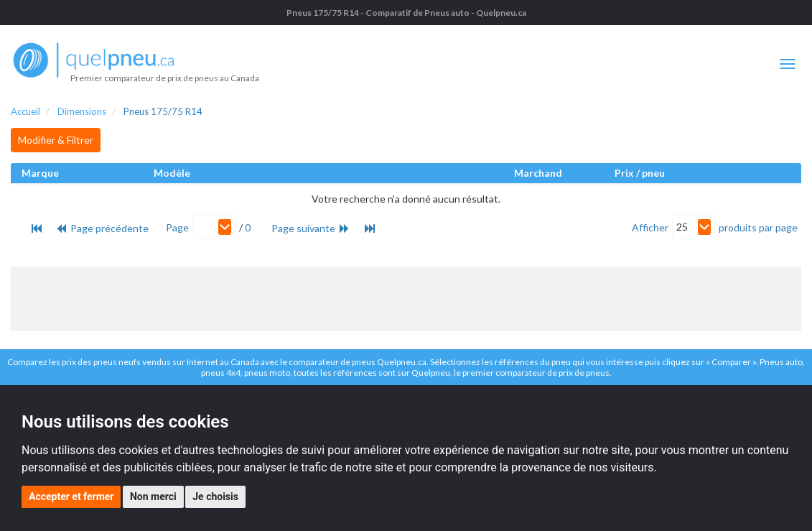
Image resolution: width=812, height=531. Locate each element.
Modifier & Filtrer (56, 140)
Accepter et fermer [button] (71, 497)
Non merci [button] (153, 497)
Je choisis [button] (215, 497)
